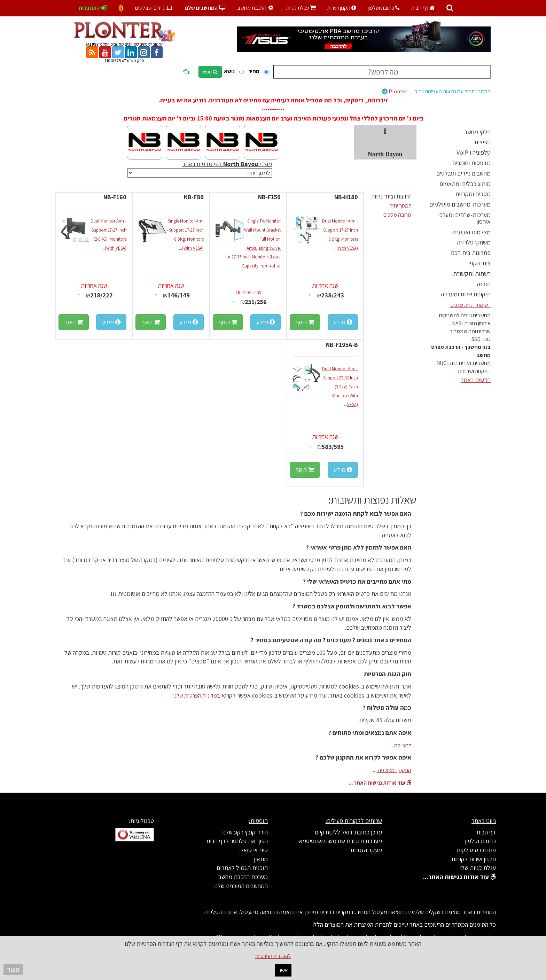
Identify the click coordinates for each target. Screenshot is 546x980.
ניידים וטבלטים (154, 8)
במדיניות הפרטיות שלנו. (196, 696)
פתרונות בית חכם (471, 253)
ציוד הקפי (479, 263)
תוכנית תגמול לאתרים (242, 868)
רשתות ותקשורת (472, 274)
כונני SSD (481, 339)
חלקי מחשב (477, 132)
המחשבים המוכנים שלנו (241, 886)
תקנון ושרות (342, 8)
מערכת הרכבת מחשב (243, 877)
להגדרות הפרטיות (273, 956)
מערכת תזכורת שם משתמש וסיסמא (340, 841)
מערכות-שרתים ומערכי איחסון (464, 218)
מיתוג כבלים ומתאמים (465, 184)
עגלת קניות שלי (478, 868)
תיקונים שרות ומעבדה (466, 294)
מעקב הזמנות (366, 850)
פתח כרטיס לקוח (477, 850)
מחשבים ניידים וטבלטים (463, 173)
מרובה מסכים (397, 215)
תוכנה (484, 284)
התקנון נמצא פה (394, 770)
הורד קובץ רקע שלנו (245, 832)
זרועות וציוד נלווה (391, 196)
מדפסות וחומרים (471, 163)
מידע (343, 322)
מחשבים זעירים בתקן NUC (463, 363)
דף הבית (423, 8)
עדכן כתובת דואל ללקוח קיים (348, 832)
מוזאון (261, 859)
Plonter (436, 91)
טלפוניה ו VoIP (474, 152)
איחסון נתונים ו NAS (471, 323)
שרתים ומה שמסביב (470, 331)
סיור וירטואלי (253, 850)
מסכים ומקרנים (473, 194)
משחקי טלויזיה (474, 242)
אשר (283, 970)
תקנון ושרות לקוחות (474, 859)
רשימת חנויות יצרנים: (470, 305)
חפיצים (483, 142)
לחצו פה (403, 745)
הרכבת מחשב (256, 8)
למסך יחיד (401, 206)
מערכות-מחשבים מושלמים (460, 204)
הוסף (305, 322)
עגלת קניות (301, 8)
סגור (13, 969)
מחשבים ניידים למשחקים (465, 315)
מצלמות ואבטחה (471, 232)
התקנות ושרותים (474, 371)
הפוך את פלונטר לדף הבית (237, 841)
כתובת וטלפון (384, 8)
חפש (210, 72)
